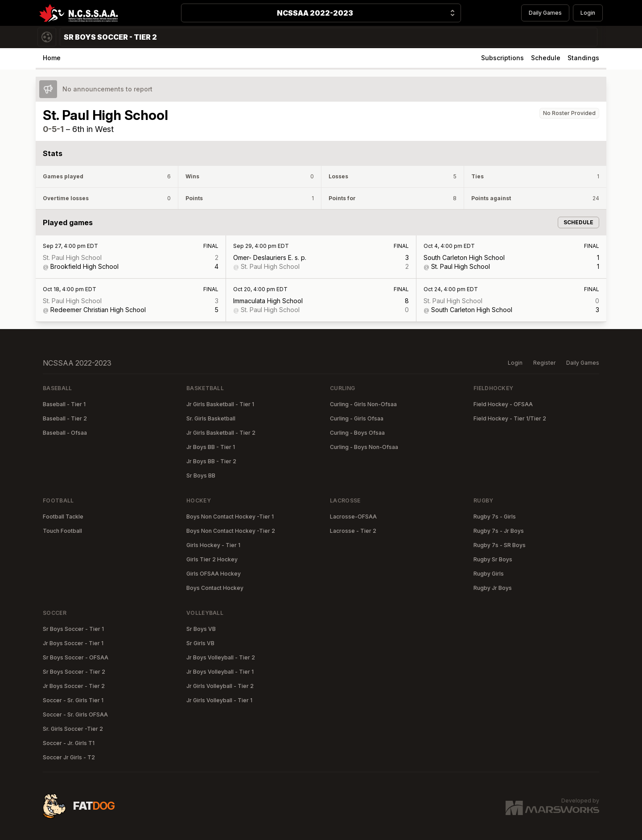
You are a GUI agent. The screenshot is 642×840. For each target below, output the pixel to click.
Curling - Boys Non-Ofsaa (364, 447)
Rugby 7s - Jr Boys (499, 531)
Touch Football (62, 531)
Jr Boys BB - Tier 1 (211, 447)
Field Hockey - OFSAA (503, 404)
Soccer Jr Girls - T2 (69, 757)
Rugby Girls (489, 574)
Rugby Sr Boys (493, 559)
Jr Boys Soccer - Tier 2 (74, 686)
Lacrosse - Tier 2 (353, 531)
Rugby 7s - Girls (495, 517)
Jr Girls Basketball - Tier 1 (220, 404)
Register (544, 363)
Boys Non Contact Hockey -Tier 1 (230, 517)
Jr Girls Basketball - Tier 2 (221, 433)
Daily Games (545, 13)
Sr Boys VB (201, 629)
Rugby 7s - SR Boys (500, 545)
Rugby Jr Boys (493, 588)
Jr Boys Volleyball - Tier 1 (220, 672)
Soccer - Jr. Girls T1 (69, 743)
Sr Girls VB (200, 643)
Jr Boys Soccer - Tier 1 (73, 643)
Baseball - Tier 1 (64, 404)
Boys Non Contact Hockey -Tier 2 (231, 531)
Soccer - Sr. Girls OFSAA (75, 714)
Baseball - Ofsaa (65, 433)
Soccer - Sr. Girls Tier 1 (73, 700)
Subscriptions (502, 58)
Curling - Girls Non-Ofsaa (363, 404)
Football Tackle (63, 517)
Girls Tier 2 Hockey (212, 559)
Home (52, 58)
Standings (583, 58)
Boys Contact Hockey (215, 588)
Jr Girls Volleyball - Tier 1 (219, 700)
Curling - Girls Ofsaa (357, 418)
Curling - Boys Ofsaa (357, 433)
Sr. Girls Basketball (211, 418)
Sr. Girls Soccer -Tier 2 (73, 729)
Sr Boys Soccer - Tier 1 (73, 629)
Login (588, 13)
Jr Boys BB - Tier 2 (211, 461)
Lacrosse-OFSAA (353, 517)
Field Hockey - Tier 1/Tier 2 (510, 418)
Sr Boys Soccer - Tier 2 (74, 672)
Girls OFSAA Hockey (214, 574)
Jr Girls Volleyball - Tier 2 (220, 686)
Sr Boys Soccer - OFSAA (76, 657)
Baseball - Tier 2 (65, 418)
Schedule (546, 58)
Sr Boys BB (201, 476)
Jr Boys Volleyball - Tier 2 (221, 657)
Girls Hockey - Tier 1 (213, 545)
